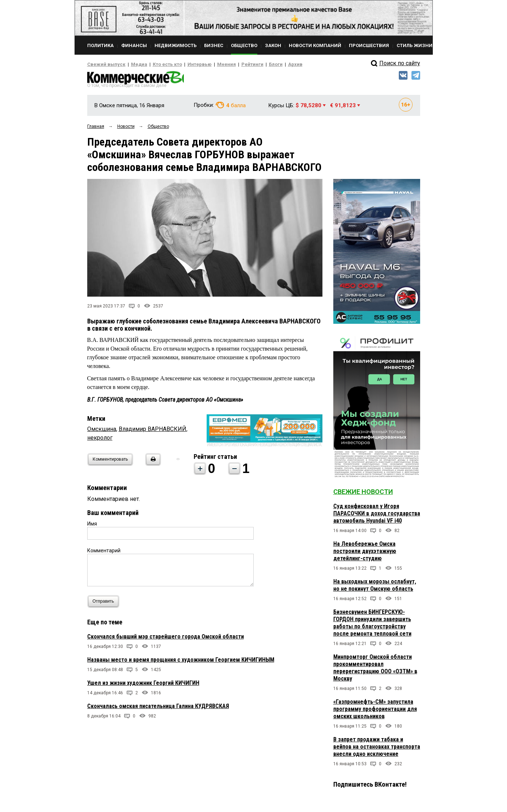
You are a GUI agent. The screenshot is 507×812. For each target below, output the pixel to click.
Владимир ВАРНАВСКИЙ (153, 431)
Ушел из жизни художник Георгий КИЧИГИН (143, 685)
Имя (92, 526)
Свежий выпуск (103, 64)
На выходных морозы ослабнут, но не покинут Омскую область (375, 587)
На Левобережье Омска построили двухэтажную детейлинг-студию (365, 553)
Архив (270, 64)
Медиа (132, 64)
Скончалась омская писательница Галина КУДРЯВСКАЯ (158, 708)
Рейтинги (232, 64)
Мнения (209, 64)
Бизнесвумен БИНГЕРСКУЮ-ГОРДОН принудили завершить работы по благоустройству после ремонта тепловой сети (372, 625)
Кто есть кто (157, 64)
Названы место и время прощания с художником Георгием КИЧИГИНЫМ (181, 662)
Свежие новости (363, 494)
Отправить (105, 604)
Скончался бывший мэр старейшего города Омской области (166, 639)
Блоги (252, 64)
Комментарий (104, 553)
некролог (100, 440)
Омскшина (102, 431)
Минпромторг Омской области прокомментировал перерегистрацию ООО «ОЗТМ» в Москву (375, 670)
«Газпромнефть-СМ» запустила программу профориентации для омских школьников (375, 711)
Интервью (185, 64)
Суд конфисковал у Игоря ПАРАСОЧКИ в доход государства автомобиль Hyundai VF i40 (377, 516)
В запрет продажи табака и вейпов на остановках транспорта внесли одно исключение (377, 749)
